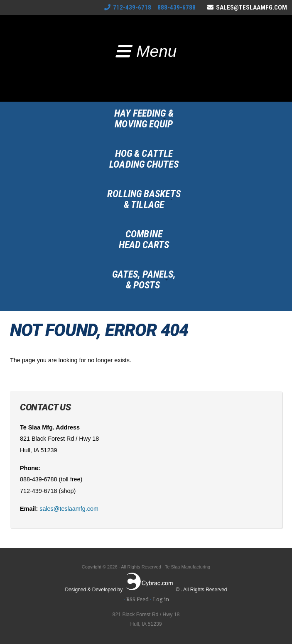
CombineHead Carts (144, 239)
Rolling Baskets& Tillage (144, 199)
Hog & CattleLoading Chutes (144, 159)
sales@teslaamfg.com (252, 7)
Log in (161, 599)
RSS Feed (137, 599)
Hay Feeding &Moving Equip (144, 119)
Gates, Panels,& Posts (144, 280)
